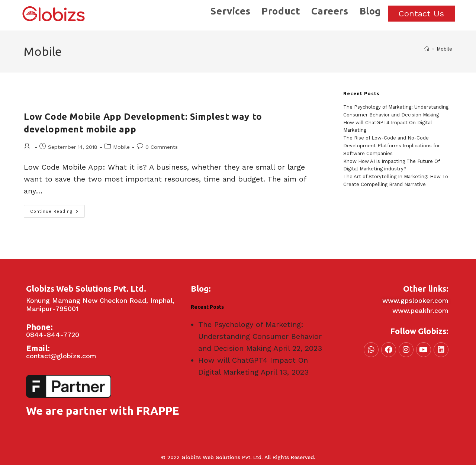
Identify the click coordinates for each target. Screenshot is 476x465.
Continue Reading (57, 209)
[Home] (427, 49)
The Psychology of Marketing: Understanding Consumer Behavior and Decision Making (260, 336)
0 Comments (162, 147)
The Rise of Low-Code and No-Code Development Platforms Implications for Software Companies (392, 146)
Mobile (444, 49)
